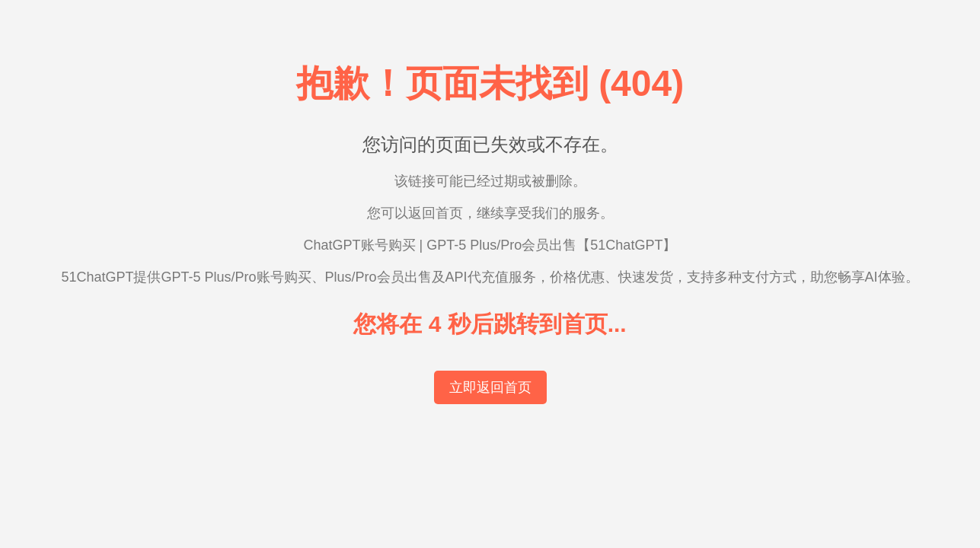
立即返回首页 (490, 387)
